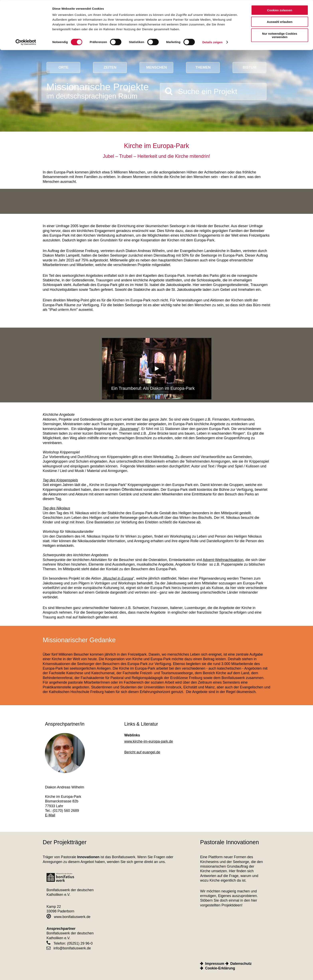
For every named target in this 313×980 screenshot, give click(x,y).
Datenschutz (241, 964)
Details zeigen (212, 42)
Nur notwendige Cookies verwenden (280, 35)
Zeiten (110, 67)
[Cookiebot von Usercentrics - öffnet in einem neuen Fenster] (26, 42)
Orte (63, 67)
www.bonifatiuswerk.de (68, 917)
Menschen (156, 67)
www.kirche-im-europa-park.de (149, 741)
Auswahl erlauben (280, 22)
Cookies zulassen (280, 10)
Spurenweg (129, 429)
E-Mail (50, 815)
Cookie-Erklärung (220, 968)
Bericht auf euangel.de (142, 752)
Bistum (249, 67)
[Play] (156, 368)
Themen (203, 67)
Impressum (215, 964)
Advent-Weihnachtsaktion (223, 560)
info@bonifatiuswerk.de (69, 948)
